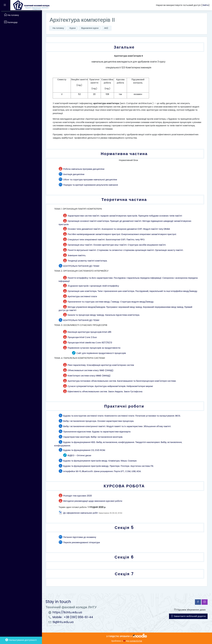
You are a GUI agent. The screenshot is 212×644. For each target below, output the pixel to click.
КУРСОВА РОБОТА (124, 486)
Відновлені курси (90, 28)
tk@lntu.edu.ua (63, 622)
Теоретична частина (124, 200)
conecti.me (136, 641)
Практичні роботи (124, 406)
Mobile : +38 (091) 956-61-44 (73, 617)
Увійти (205, 5)
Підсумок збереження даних (190, 610)
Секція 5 (124, 528)
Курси (73, 28)
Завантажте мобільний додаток (188, 616)
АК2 (106, 28)
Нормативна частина (124, 154)
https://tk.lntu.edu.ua (67, 612)
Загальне (124, 47)
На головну (58, 28)
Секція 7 (124, 574)
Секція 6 (124, 557)
